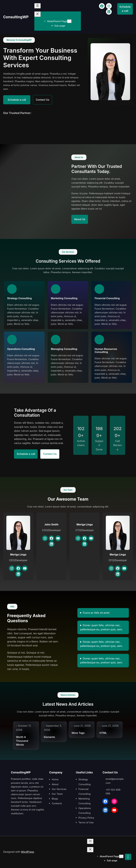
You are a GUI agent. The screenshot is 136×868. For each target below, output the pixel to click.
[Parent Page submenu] (72, 21)
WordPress (27, 852)
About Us (81, 219)
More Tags (78, 733)
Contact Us (49, 100)
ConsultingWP (17, 17)
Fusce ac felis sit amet (96, 613)
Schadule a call (125, 9)
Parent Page (63, 21)
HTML (103, 733)
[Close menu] (40, 14)
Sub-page (62, 26)
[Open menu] (40, 6)
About (52, 21)
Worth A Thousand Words (22, 741)
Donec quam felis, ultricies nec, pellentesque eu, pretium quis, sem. (101, 627)
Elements (49, 737)
